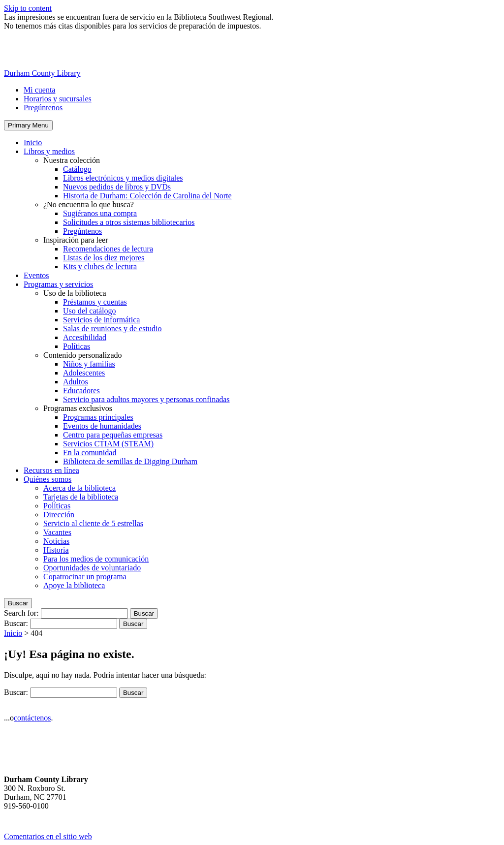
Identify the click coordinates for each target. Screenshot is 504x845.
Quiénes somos (47, 479)
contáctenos (32, 718)
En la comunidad (90, 453)
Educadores (81, 391)
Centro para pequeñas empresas (113, 435)
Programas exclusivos (78, 408)
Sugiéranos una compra (100, 213)
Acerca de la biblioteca (79, 488)
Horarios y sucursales (58, 99)
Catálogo (77, 169)
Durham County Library (42, 73)
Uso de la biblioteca (75, 293)
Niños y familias (89, 364)
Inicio (33, 142)
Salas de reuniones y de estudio (112, 329)
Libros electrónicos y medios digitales (123, 178)
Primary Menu (28, 125)
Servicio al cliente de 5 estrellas (93, 523)
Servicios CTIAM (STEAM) (108, 444)
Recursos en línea (51, 470)
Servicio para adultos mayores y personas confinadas (146, 399)
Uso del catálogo (90, 311)
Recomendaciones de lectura (108, 249)
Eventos (36, 275)
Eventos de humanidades (102, 426)
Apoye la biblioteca (74, 585)
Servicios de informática (101, 320)
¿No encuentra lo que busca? (89, 204)
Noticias (56, 541)
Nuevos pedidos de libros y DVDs (117, 187)
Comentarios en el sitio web (48, 836)
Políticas (77, 346)
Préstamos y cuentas (95, 302)
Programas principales (98, 417)
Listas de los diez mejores (104, 258)
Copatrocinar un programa (85, 577)
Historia (56, 550)
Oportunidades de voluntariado (92, 568)
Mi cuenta (39, 90)
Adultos (76, 382)
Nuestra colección (72, 160)
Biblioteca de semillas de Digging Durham (130, 461)
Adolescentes (84, 373)
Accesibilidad (85, 337)
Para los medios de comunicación (96, 559)
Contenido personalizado (83, 355)
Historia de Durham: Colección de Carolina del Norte (147, 196)
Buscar (18, 603)
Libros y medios (49, 151)
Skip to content (28, 8)
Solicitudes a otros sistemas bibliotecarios (129, 222)
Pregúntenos (43, 108)
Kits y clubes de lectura (100, 266)
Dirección (59, 515)
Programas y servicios (58, 284)
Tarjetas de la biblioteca (81, 497)
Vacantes (57, 532)
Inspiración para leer (76, 240)
